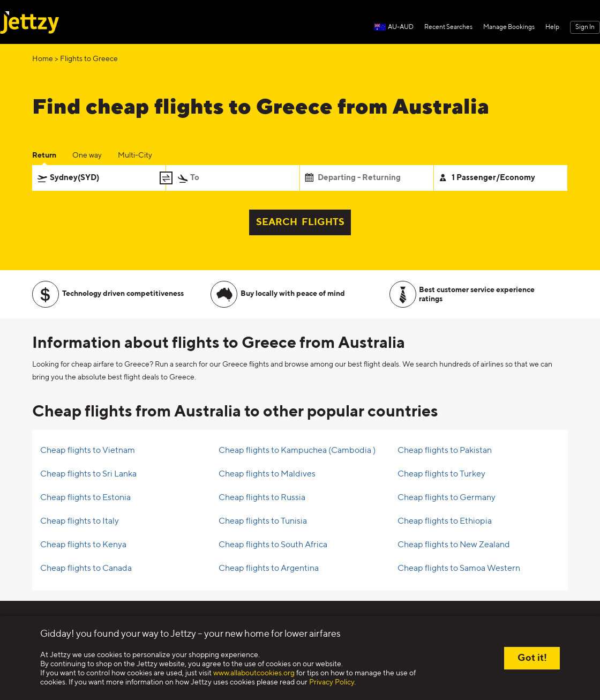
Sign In (585, 27)
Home (43, 59)
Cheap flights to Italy (80, 522)
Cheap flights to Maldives (267, 474)
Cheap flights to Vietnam (88, 451)
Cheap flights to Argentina (269, 569)
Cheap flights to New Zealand (454, 545)
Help (552, 27)
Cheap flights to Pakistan (445, 451)
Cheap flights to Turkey (441, 474)
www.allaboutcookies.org (254, 673)
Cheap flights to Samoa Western (459, 569)
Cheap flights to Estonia (85, 498)
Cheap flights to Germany (447, 498)
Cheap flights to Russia (262, 498)
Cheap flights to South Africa (273, 545)
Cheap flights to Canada (86, 569)
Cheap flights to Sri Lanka (88, 474)
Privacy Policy (332, 682)
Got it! (532, 658)
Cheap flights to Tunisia (263, 522)
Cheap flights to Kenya (83, 545)
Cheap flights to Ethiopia (445, 522)
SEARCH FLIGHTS (300, 222)
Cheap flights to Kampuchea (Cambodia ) (297, 451)
